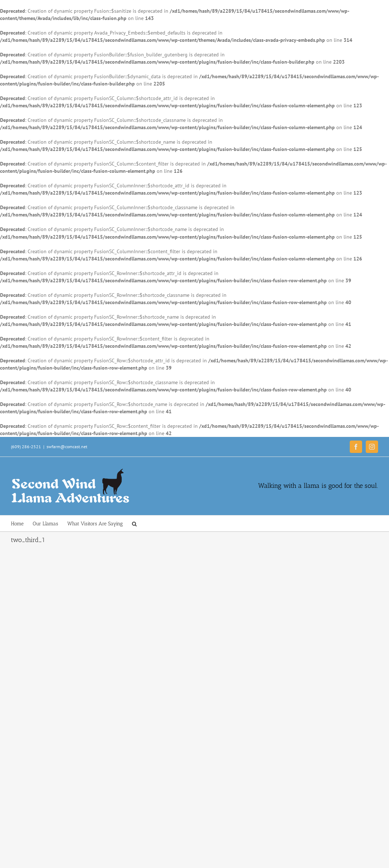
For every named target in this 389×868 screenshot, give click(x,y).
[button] (134, 523)
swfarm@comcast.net (67, 447)
